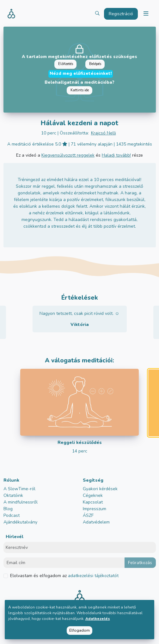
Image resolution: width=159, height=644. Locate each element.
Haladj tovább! (116, 155)
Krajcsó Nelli (104, 133)
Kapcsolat (93, 502)
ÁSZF (88, 515)
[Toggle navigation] (146, 14)
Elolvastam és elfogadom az (64, 576)
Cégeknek (93, 495)
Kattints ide (80, 90)
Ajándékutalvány (20, 522)
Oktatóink (13, 495)
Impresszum (95, 509)
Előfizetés (66, 64)
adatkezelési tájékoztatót (93, 576)
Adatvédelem (96, 522)
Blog (8, 509)
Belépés (95, 64)
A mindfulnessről (21, 502)
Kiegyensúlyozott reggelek (68, 155)
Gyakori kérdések (100, 489)
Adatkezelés (98, 619)
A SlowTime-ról (19, 489)
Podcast (12, 515)
